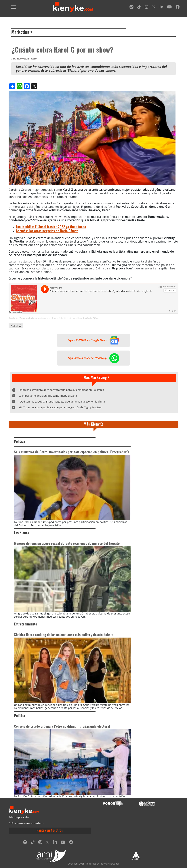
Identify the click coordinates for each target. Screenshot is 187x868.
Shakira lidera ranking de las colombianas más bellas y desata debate (64, 635)
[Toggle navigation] (14, 7)
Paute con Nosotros (50, 831)
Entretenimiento (26, 624)
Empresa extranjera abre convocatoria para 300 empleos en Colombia (61, 390)
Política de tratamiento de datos (26, 823)
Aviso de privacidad (19, 817)
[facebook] (178, 8)
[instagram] (146, 8)
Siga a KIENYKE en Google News (94, 340)
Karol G (16, 326)
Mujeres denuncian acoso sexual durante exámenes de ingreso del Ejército (67, 544)
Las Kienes (22, 533)
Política (20, 442)
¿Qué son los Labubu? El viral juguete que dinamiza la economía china (62, 402)
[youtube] (169, 8)
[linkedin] (161, 8)
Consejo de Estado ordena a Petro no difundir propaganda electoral (62, 727)
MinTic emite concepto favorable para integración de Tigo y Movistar (61, 407)
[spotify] (131, 8)
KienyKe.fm (13, 318)
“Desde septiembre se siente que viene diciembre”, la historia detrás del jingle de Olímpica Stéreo (59, 318)
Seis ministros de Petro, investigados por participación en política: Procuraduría (72, 452)
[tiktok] (139, 8)
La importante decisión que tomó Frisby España (48, 396)
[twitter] (154, 8)
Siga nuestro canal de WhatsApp (94, 358)
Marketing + (22, 32)
